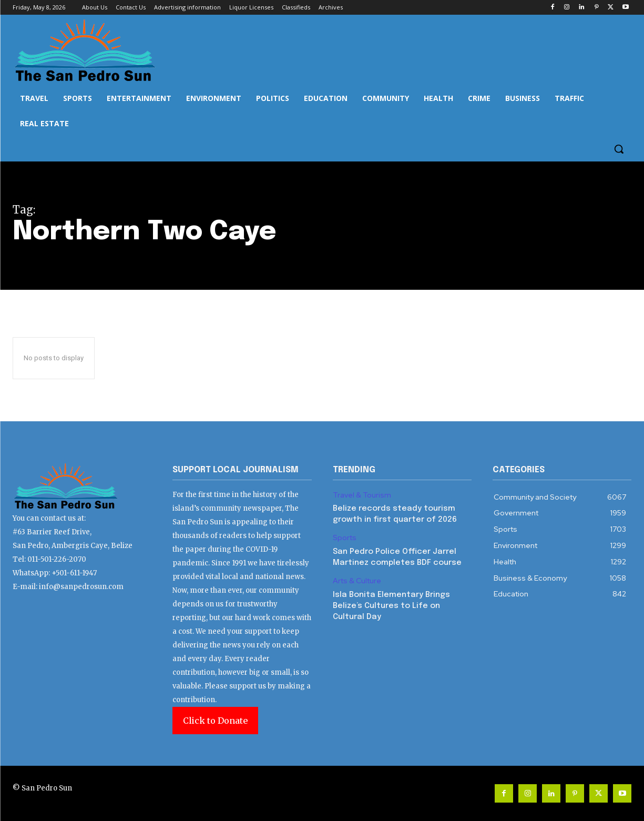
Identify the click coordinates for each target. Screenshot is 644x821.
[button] (619, 149)
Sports (345, 538)
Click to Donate (215, 721)
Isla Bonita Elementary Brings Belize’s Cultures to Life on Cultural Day (391, 606)
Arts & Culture (357, 581)
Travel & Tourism (362, 495)
